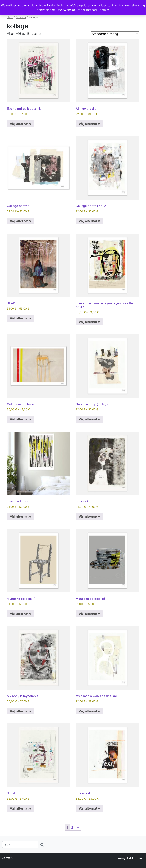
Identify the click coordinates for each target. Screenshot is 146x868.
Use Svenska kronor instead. (77, 10)
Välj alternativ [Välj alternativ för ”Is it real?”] (89, 517)
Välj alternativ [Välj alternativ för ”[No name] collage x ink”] (21, 124)
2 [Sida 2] (72, 827)
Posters (21, 17)
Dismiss (104, 10)
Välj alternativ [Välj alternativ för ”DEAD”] (21, 318)
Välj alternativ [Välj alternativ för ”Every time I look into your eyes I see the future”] (89, 322)
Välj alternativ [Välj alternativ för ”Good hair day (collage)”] (89, 419)
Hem (10, 17)
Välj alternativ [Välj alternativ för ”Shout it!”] (21, 808)
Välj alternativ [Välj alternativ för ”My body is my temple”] (21, 711)
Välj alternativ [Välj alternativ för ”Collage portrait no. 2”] (89, 221)
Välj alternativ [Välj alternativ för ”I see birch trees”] (21, 517)
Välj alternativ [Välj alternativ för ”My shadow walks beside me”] (89, 711)
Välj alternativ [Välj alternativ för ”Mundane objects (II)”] (89, 614)
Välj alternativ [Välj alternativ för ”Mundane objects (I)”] (21, 614)
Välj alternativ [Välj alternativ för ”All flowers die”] (89, 124)
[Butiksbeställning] (115, 34)
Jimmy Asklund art (130, 858)
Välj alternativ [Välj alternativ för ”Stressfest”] (89, 808)
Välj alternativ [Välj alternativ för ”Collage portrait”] (21, 221)
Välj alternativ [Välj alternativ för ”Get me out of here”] (21, 419)
